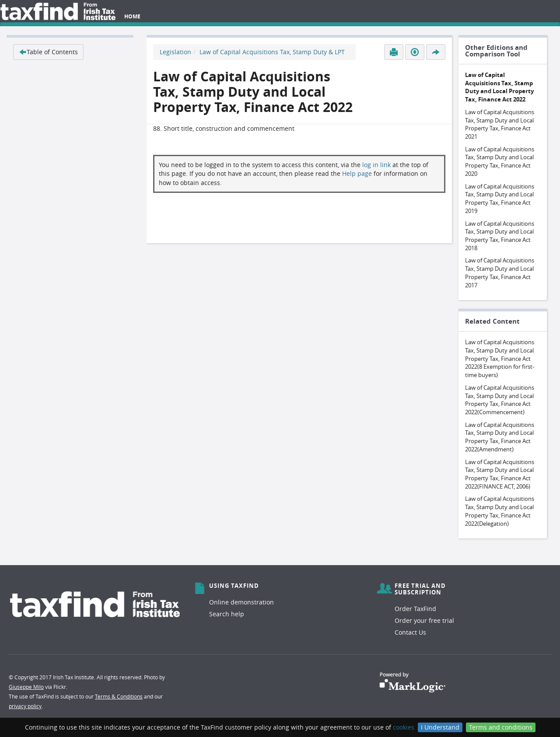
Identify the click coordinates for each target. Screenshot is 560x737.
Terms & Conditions (119, 696)
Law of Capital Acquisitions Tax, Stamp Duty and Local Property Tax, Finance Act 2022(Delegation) (500, 511)
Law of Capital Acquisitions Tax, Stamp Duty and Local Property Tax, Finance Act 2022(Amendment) (500, 437)
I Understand (440, 727)
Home (132, 16)
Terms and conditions (501, 727)
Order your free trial (424, 620)
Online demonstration (241, 602)
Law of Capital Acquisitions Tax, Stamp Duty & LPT (272, 52)
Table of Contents (48, 52)
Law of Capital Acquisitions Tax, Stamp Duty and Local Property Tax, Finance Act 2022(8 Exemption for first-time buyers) (500, 358)
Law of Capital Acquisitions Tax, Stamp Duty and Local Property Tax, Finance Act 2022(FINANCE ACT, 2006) (500, 474)
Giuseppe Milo (26, 687)
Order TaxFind (415, 609)
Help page (357, 173)
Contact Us (410, 632)
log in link (376, 165)
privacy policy (25, 706)
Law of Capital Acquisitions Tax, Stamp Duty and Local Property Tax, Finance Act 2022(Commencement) (500, 400)
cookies (404, 727)
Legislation (175, 52)
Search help (227, 614)
